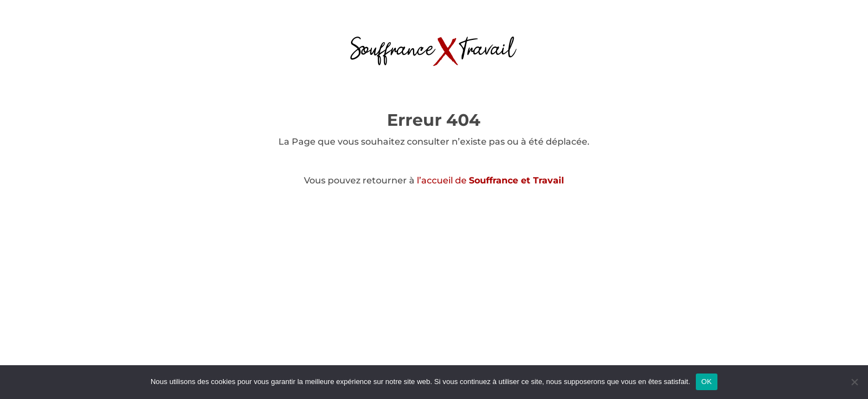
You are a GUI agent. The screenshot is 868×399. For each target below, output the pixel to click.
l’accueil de (490, 180)
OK (707, 382)
